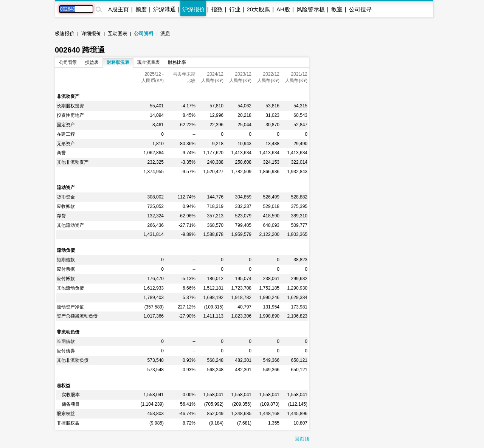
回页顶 (302, 439)
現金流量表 (149, 62)
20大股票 (258, 9)
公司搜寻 (360, 9)
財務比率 (177, 62)
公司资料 (144, 33)
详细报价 (91, 33)
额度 (141, 9)
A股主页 (119, 9)
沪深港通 (164, 9)
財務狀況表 (118, 62)
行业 (235, 9)
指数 (217, 9)
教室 (337, 9)
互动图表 (118, 33)
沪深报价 (194, 9)
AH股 (283, 9)
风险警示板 (311, 9)
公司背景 (68, 62)
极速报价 (65, 33)
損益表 (92, 62)
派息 (165, 33)
